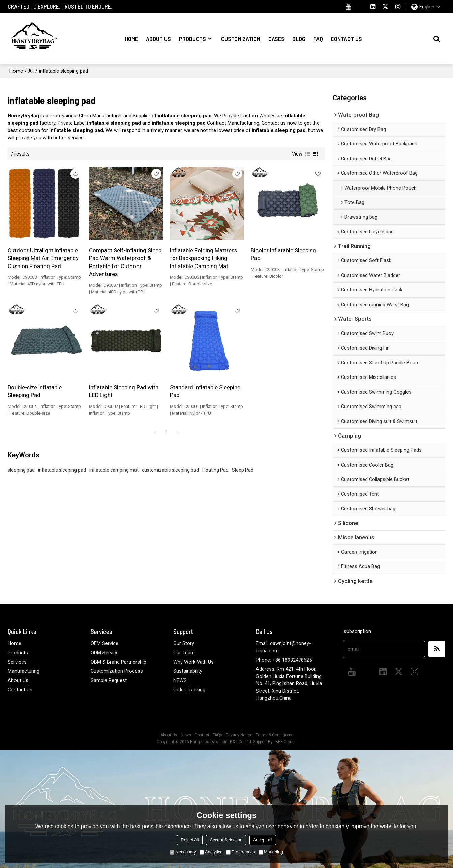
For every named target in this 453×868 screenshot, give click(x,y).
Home (131, 39)
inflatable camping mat (114, 470)
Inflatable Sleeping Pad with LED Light (124, 391)
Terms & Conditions (274, 735)
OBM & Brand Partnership (118, 662)
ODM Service (105, 653)
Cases (276, 39)
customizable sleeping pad (170, 470)
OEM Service (104, 643)
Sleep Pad (243, 470)
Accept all (263, 840)
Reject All (190, 840)
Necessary (183, 852)
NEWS (180, 680)
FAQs (218, 735)
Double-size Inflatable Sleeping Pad (35, 391)
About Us (158, 39)
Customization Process (117, 671)
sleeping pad (21, 470)
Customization (241, 39)
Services (17, 662)
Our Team (184, 653)
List (308, 154)
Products (192, 39)
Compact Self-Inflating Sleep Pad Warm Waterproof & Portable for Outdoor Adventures (125, 262)
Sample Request (109, 680)
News (186, 735)
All (31, 71)
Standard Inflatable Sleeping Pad (205, 391)
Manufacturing (24, 671)
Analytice (211, 852)
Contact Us (346, 39)
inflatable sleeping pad (62, 470)
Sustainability (188, 671)
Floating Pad (215, 470)
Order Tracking (189, 690)
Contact (202, 735)
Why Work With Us (193, 662)
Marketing (271, 852)
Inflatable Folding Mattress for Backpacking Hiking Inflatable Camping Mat (203, 258)
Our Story (184, 643)
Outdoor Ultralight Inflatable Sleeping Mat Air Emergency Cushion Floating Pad (43, 258)
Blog (299, 39)
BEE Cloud (285, 742)
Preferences (241, 852)
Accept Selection (226, 840)
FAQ (318, 39)
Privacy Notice (239, 735)
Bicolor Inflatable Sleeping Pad (283, 254)
